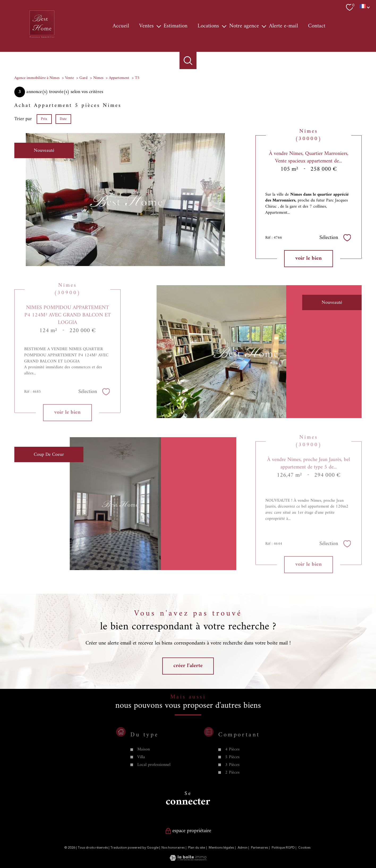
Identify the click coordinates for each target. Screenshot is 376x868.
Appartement (119, 78)
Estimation (176, 26)
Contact (317, 26)
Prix (44, 119)
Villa (141, 773)
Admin (243, 848)
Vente (69, 78)
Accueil (121, 26)
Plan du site (196, 848)
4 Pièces (232, 765)
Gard (84, 78)
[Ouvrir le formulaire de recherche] (188, 60)
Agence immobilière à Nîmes (37, 78)
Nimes (98, 78)
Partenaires (259, 848)
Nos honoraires (173, 848)
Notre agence (244, 26)
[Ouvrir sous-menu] (159, 26)
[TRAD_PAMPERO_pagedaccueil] (42, 38)
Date (63, 119)
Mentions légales (221, 848)
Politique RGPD (283, 848)
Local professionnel (154, 781)
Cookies (304, 848)
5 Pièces (232, 773)
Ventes (146, 26)
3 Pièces (232, 781)
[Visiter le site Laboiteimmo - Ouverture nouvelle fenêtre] (188, 860)
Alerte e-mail (283, 26)
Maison (144, 765)
